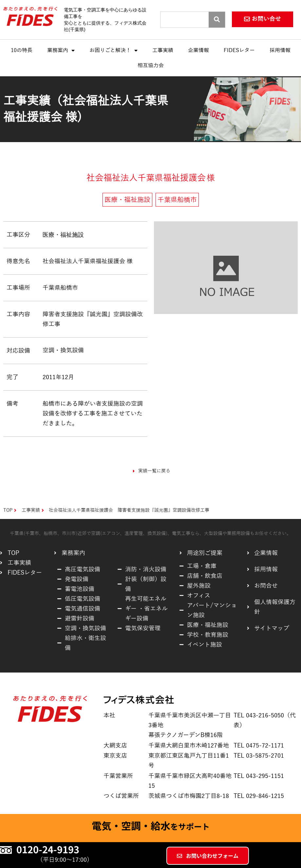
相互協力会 (151, 65)
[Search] (217, 20)
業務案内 (61, 50)
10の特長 (22, 50)
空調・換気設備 (63, 350)
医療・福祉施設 (63, 235)
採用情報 (280, 50)
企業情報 (198, 50)
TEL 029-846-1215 (259, 796)
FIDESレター (239, 50)
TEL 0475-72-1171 (259, 746)
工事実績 (163, 50)
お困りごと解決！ (113, 50)
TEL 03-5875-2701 (259, 756)
